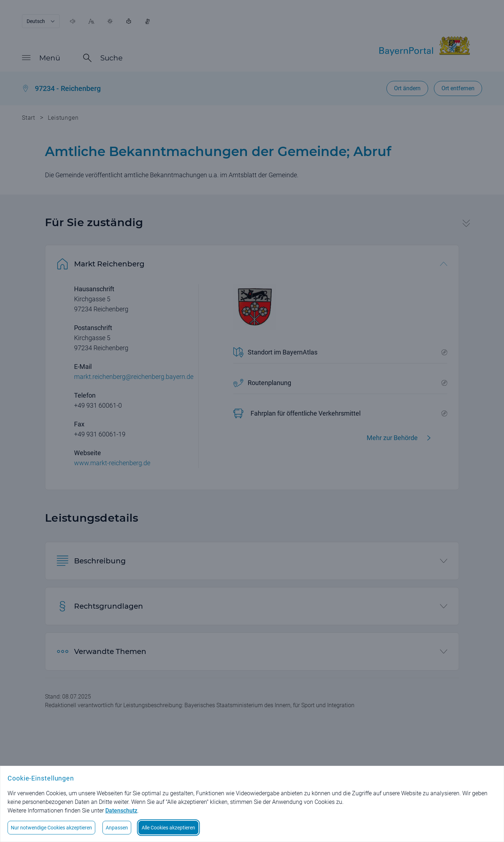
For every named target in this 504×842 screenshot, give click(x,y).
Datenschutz (121, 811)
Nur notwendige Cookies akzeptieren (51, 828)
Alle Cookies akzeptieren (168, 828)
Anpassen (117, 828)
